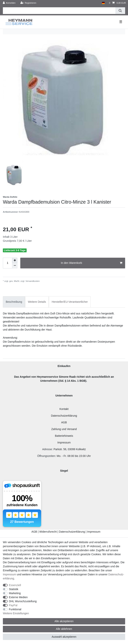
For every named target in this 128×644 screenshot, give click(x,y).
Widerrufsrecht (48, 532)
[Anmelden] (9, 3)
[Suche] (120, 11)
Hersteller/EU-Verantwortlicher (70, 302)
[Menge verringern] (15, 266)
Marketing (15, 593)
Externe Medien (18, 597)
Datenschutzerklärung (64, 416)
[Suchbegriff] (59, 11)
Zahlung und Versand (64, 429)
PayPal (13, 605)
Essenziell (15, 585)
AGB (64, 422)
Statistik (14, 589)
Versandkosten (32, 281)
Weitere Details (37, 302)
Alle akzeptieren (64, 621)
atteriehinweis (65, 436)
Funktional (15, 609)
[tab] (14, 302)
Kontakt (64, 409)
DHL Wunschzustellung (23, 601)
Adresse (47, 449)
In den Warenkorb (92, 263)
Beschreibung (14, 302)
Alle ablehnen (64, 629)
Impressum (64, 442)
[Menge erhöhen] (15, 260)
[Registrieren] (28, 3)
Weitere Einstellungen (16, 613)
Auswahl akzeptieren (64, 637)
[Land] (103, 3)
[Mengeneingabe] (7, 263)
